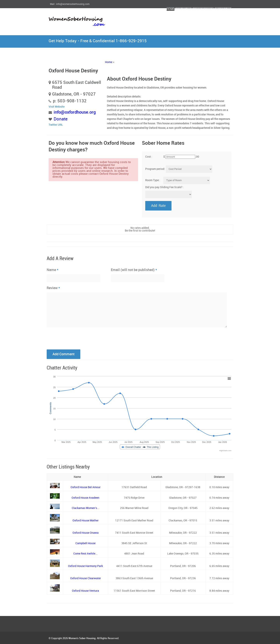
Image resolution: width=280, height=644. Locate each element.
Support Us (219, 19)
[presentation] (76, 338)
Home (143, 19)
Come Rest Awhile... (85, 554)
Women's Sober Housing (82, 638)
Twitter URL (56, 125)
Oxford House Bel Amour (86, 487)
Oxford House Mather (86, 521)
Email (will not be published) (134, 270)
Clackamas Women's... (86, 508)
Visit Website (57, 107)
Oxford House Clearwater (86, 578)
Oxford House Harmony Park (85, 566)
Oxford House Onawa (86, 533)
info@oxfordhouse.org (75, 112)
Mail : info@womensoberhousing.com (70, 4)
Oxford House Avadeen (85, 498)
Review (53, 288)
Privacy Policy (191, 19)
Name (53, 270)
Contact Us (164, 19)
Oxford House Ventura (85, 591)
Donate (61, 119)
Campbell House (85, 543)
